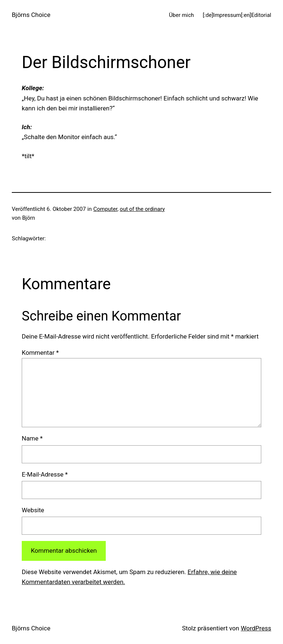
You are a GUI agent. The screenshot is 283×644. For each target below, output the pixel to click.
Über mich (182, 15)
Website (33, 510)
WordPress (256, 628)
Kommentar (40, 353)
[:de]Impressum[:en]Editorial (237, 15)
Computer (105, 209)
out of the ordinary (142, 209)
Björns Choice (31, 15)
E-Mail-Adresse (45, 474)
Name (32, 438)
